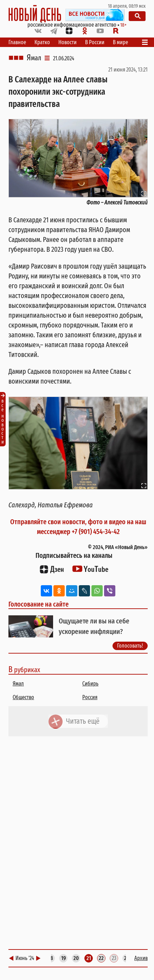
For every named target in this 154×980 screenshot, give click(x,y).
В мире (120, 42)
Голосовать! (130, 646)
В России (95, 42)
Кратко (42, 42)
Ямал (34, 58)
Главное (17, 42)
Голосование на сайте (38, 604)
